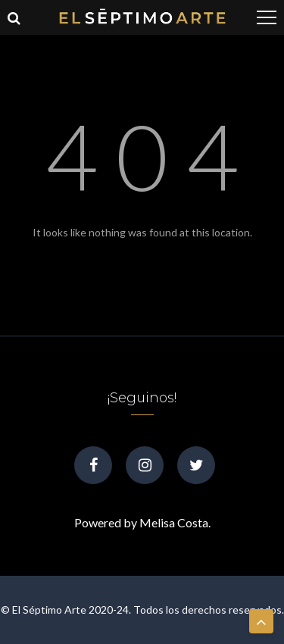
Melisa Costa (174, 522)
